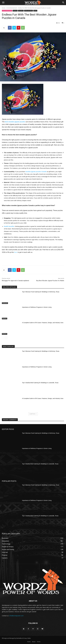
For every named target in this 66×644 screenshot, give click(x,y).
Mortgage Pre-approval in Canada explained (15, 281)
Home (4, 8)
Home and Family (28, 11)
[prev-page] (3, 338)
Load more (33, 414)
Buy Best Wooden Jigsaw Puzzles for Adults (50, 281)
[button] (3, 3)
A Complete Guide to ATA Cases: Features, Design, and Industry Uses (43, 323)
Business (15, 11)
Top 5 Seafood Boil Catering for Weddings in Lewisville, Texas (40, 383)
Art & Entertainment (12, 8)
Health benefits (9, 226)
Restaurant (5, 303)
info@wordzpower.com (16, 616)
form (16, 252)
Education (21, 11)
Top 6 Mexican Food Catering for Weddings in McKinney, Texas (41, 292)
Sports (35, 11)
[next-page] (6, 338)
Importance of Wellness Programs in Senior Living (37, 307)
